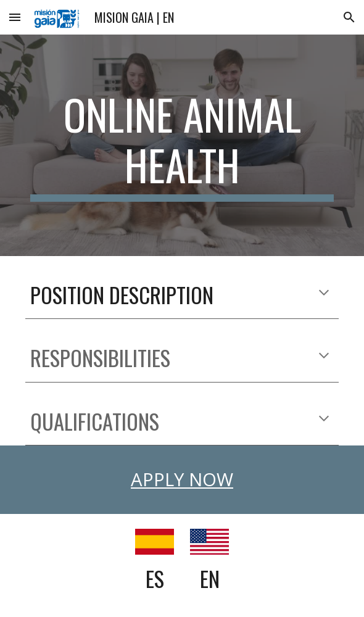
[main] (182, 145)
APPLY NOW (182, 479)
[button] (15, 17)
